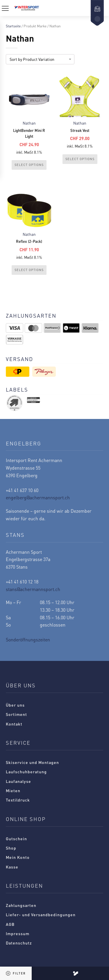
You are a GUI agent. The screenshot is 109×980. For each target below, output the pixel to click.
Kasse (12, 867)
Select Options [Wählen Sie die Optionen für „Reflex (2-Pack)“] (29, 270)
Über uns (15, 705)
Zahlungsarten (21, 905)
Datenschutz (19, 943)
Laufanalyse (18, 781)
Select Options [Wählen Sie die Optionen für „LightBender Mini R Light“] (29, 165)
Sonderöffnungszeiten (28, 640)
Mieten (13, 790)
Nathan (29, 123)
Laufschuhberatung (26, 772)
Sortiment (16, 714)
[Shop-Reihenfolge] (40, 59)
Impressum (18, 933)
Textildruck (18, 800)
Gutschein (16, 839)
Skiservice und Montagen (32, 762)
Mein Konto (18, 857)
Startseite (13, 26)
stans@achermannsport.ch (33, 589)
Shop (11, 848)
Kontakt (14, 724)
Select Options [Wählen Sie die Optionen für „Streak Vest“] (80, 159)
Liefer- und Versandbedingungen (41, 914)
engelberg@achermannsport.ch (38, 497)
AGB (10, 924)
